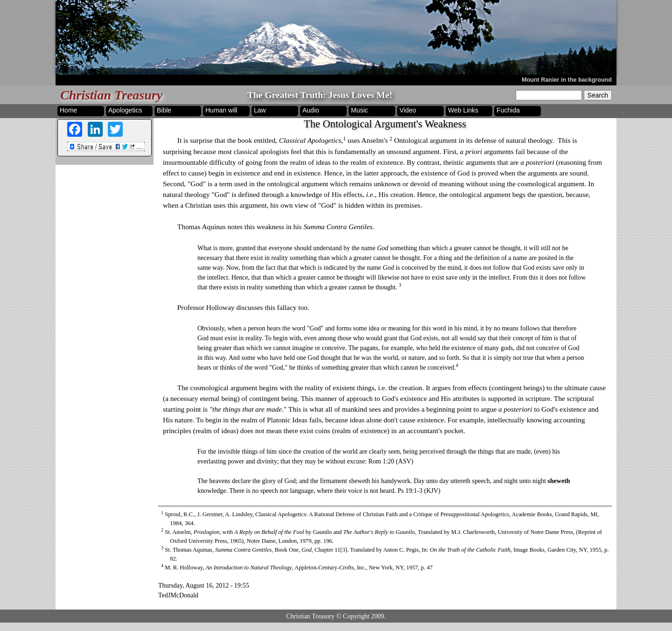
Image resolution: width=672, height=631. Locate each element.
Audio (311, 110)
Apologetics (125, 110)
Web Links (463, 110)
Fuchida (508, 110)
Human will (221, 110)
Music (360, 110)
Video (408, 110)
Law (260, 110)
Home (68, 110)
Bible (164, 110)
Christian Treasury (111, 95)
